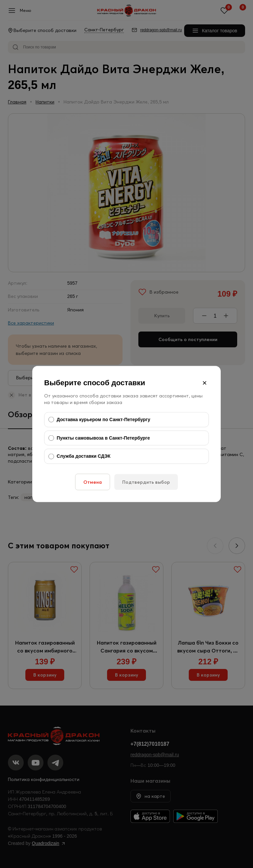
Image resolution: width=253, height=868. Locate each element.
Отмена (93, 482)
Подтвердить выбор (146, 482)
